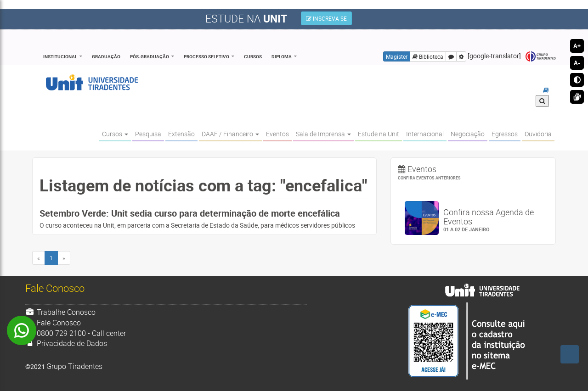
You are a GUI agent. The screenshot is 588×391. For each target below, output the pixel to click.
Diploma (282, 56)
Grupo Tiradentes (541, 57)
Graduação (106, 56)
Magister (397, 56)
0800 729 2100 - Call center (76, 333)
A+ (577, 46)
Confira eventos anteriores (429, 178)
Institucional (60, 56)
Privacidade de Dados (66, 343)
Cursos (253, 56)
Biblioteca (428, 56)
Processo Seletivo (206, 56)
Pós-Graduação (150, 56)
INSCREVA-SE (326, 18)
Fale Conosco (53, 323)
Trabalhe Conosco (60, 312)
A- (577, 63)
